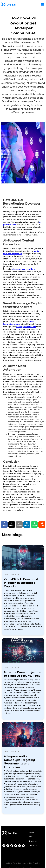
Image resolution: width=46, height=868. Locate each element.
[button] (42, 4)
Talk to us (33, 846)
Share (27, 524)
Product (32, 832)
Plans (31, 837)
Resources (33, 841)
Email (19, 525)
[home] (9, 4)
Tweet (12, 524)
